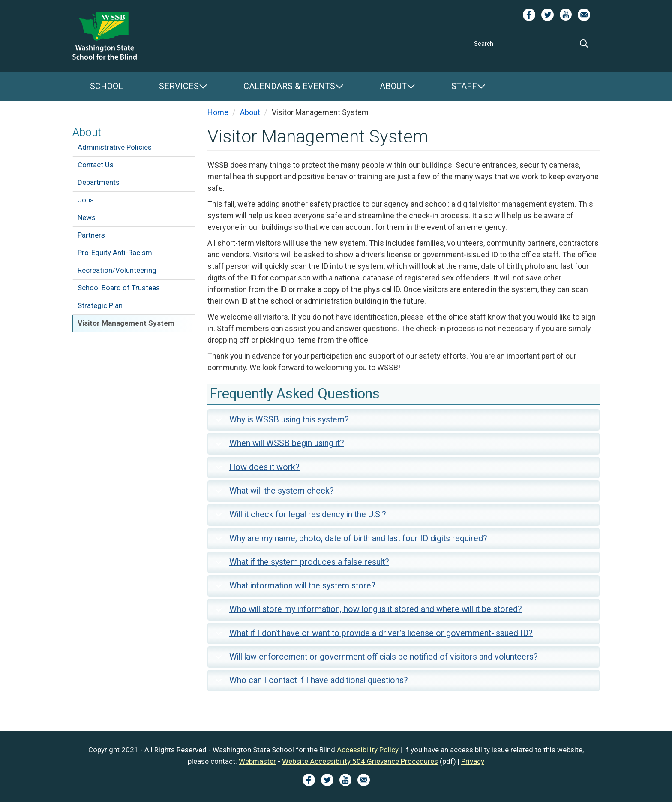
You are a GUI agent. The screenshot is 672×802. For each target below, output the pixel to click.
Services (179, 86)
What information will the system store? (294, 589)
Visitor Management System (126, 323)
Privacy (473, 761)
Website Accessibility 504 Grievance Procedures (360, 761)
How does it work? (256, 470)
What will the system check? (273, 494)
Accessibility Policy (368, 750)
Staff (464, 86)
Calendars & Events (289, 86)
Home (218, 112)
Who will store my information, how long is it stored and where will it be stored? (367, 612)
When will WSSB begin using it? (278, 446)
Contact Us (96, 165)
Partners (91, 235)
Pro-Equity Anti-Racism (115, 253)
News (87, 217)
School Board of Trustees (119, 288)
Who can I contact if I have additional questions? (310, 683)
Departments (99, 182)
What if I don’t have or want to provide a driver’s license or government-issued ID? (372, 636)
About (393, 86)
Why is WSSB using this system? (280, 423)
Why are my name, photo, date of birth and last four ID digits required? (350, 541)
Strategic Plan (100, 305)
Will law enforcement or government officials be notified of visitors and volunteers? (375, 660)
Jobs (86, 200)
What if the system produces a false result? (301, 565)
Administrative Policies (115, 147)
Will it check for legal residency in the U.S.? (299, 517)
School (106, 86)
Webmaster (257, 761)
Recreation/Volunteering (117, 270)
